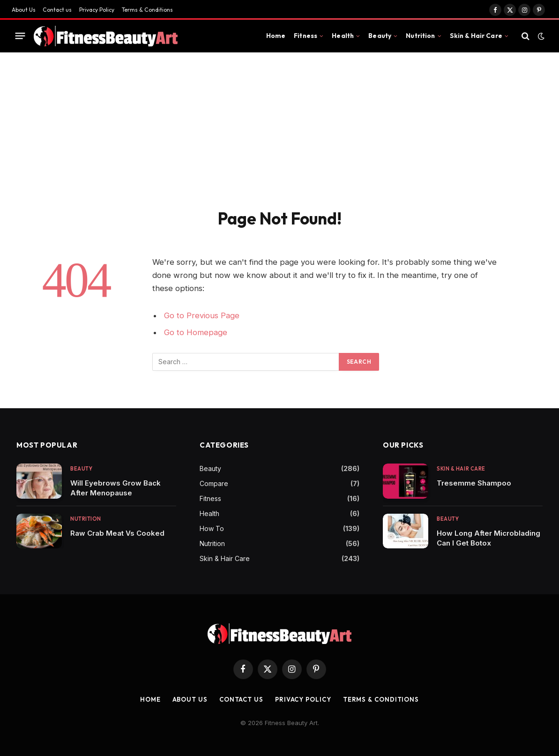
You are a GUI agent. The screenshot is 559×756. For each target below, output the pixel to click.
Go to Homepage (196, 332)
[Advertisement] (279, 123)
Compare (214, 483)
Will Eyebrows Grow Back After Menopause (116, 488)
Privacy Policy (97, 10)
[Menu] (20, 36)
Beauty (380, 36)
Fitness (306, 36)
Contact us (57, 10)
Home (276, 36)
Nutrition (420, 36)
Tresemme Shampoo (474, 483)
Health (343, 36)
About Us (24, 10)
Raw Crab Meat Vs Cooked (117, 533)
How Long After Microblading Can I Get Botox (488, 538)
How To (212, 528)
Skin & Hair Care (476, 36)
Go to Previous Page (202, 315)
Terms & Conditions (147, 10)
